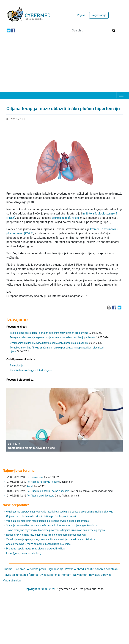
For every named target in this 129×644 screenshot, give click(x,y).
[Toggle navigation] (121, 95)
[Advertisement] (64, 65)
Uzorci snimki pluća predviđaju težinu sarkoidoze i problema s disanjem (49, 343)
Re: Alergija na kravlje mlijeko (43, 482)
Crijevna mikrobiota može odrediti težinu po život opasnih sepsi (41, 516)
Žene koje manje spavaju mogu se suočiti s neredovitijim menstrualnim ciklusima (51, 539)
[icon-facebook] (13, 30)
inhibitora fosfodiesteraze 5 (100, 214)
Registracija (99, 15)
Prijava (81, 15)
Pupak (30, 486)
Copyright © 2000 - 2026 (40, 589)
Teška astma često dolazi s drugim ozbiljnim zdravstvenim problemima (49, 333)
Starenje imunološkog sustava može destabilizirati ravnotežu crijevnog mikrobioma (52, 525)
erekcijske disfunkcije (65, 218)
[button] (9, 422)
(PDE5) (11, 218)
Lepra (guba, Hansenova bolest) (24, 553)
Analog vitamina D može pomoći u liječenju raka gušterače (38, 544)
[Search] (90, 31)
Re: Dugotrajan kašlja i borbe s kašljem (48, 491)
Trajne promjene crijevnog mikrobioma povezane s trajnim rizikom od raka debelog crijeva (55, 530)
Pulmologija (17, 366)
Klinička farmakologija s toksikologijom (32, 370)
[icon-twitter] (9, 30)
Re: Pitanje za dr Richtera (41, 496)
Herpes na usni (35, 477)
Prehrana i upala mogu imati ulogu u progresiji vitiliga (35, 549)
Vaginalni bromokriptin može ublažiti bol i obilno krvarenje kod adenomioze (47, 521)
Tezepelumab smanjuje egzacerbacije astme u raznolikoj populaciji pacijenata (53, 337)
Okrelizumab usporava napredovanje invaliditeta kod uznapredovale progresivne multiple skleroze (60, 512)
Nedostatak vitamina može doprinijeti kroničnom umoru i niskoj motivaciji (47, 535)
